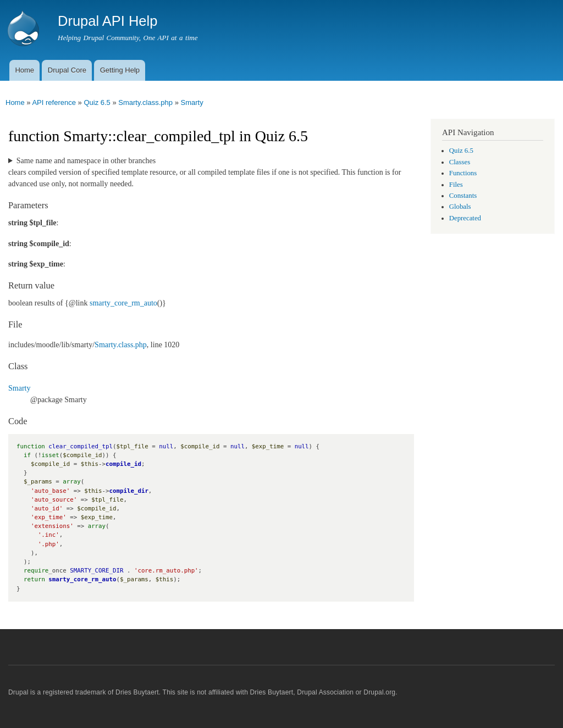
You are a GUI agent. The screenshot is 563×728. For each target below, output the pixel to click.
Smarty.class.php (145, 102)
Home (24, 70)
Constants (463, 196)
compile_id (123, 464)
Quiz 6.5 (97, 102)
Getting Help (120, 70)
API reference (54, 102)
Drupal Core (67, 70)
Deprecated (465, 218)
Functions (463, 173)
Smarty (192, 102)
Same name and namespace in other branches (86, 161)
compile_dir (129, 491)
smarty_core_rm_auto (123, 303)
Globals (460, 207)
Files (456, 185)
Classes (460, 162)
